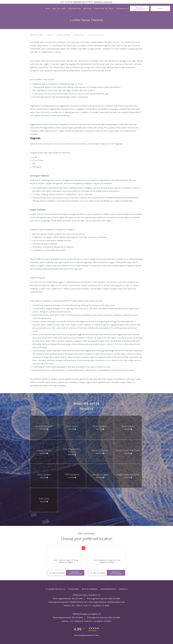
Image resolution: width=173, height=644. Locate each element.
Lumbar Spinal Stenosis (96, 35)
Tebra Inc (62, 589)
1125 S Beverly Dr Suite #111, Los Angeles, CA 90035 (107, 561)
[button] (140, 8)
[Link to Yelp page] (83, 548)
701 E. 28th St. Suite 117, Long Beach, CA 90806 (66, 561)
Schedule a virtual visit (103, 2)
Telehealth (77, 2)
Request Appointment (75, 573)
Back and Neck (79, 35)
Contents (50, 35)
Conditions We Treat (63, 35)
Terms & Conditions (90, 589)
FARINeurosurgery (37, 35)
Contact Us (123, 589)
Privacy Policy (74, 589)
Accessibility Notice (108, 589)
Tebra (97, 635)
